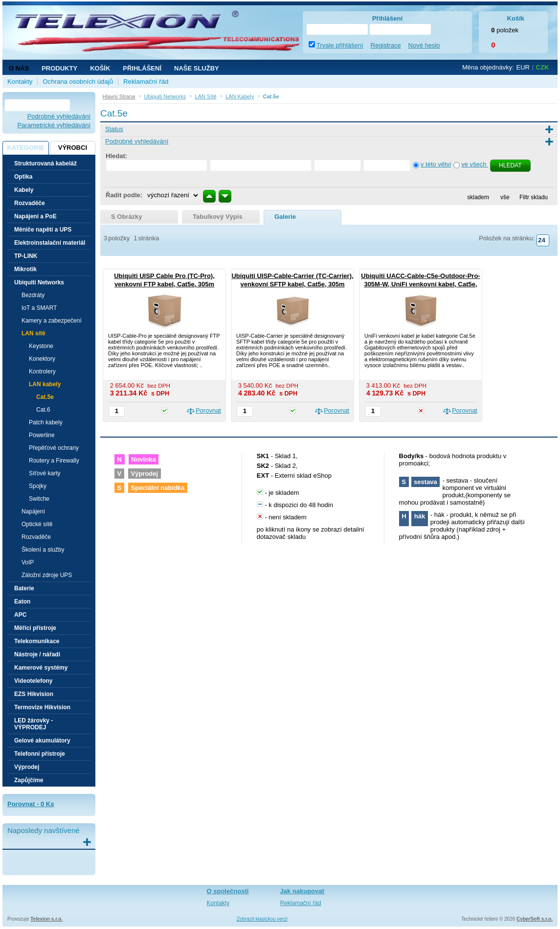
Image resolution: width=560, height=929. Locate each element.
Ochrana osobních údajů (78, 81)
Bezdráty (33, 295)
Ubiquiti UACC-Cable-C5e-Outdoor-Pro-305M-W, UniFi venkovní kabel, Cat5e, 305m (420, 284)
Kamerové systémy (41, 668)
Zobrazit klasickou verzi (262, 919)
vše (505, 197)
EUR (523, 67)
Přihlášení (142, 68)
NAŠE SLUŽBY (197, 68)
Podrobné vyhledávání (59, 116)
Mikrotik (25, 269)
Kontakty (20, 81)
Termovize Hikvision (42, 707)
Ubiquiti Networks (39, 282)
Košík (100, 68)
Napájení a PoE (35, 216)
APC (20, 615)
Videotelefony (33, 681)
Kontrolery (42, 372)
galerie (285, 217)
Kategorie (25, 148)
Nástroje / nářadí (37, 654)
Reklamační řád (146, 81)
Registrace (386, 45)
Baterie (24, 588)
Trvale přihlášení (340, 45)
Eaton (22, 602)
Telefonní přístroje (40, 754)
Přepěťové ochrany (54, 448)
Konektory (42, 359)
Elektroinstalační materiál (50, 243)
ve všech (475, 164)
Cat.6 (43, 410)
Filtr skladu (531, 197)
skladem (478, 197)
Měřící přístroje (35, 628)
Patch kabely (46, 422)
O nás (19, 68)
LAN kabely (45, 384)
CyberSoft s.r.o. (535, 919)
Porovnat (208, 410)
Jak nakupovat (302, 891)
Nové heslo (424, 45)
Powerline (42, 435)
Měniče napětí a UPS (43, 230)
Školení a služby (43, 550)
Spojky (38, 486)
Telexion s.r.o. (46, 919)
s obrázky (127, 217)
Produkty (59, 68)
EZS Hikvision (34, 694)
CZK (543, 67)
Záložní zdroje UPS (47, 575)
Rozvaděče (30, 203)
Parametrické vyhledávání (54, 125)
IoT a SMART (39, 308)
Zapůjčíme (29, 780)
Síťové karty (45, 473)
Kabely (24, 190)
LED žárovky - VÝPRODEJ (34, 724)
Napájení (33, 511)
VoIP (28, 562)
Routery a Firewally (54, 461)
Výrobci (73, 148)
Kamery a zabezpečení (52, 321)
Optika (23, 177)
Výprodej (27, 767)
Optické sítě (37, 524)
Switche (39, 499)
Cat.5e (45, 397)
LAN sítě (34, 333)
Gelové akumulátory (42, 741)
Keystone (41, 346)
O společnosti (228, 891)
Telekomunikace (37, 641)
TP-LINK (26, 256)
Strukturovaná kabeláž (45, 163)
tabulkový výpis (218, 217)
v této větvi (436, 164)
